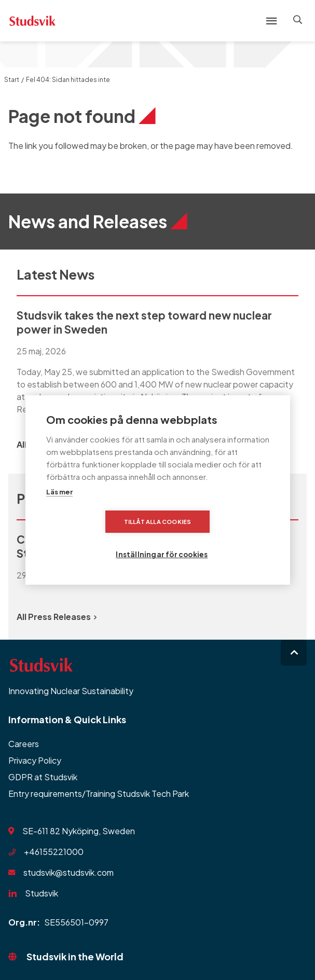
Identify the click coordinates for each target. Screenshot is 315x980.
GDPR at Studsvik (43, 777)
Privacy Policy (35, 760)
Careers (24, 744)
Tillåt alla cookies (98, 538)
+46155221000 (54, 852)
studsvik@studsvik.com (69, 872)
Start (12, 80)
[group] (157, 362)
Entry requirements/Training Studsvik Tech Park (99, 793)
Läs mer (59, 508)
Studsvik (42, 893)
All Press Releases (57, 617)
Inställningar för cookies (222, 538)
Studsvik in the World (75, 956)
